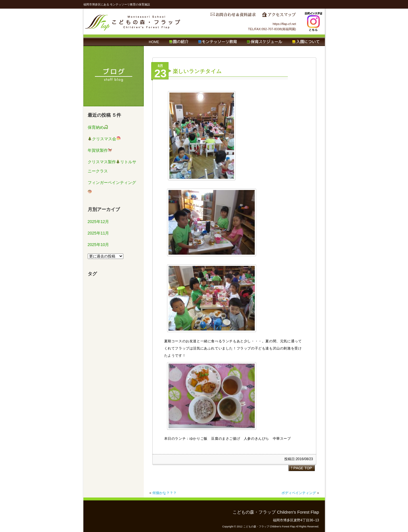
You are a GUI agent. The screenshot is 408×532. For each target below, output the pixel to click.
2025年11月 (98, 233)
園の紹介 (179, 42)
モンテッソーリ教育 (218, 42)
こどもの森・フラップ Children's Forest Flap (133, 22)
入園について (306, 42)
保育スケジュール (265, 42)
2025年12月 (98, 222)
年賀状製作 (100, 150)
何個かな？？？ (164, 493)
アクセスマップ (279, 16)
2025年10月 (98, 245)
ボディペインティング (299, 493)
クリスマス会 (104, 139)
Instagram (313, 22)
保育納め (98, 127)
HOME (154, 42)
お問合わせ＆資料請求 (233, 16)
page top (302, 468)
